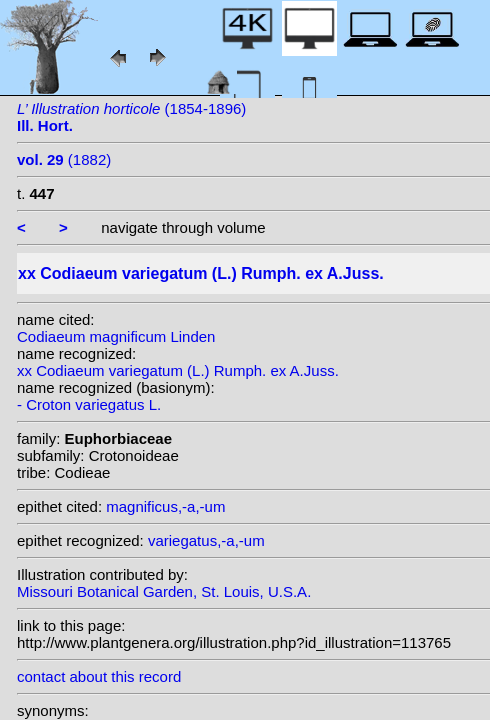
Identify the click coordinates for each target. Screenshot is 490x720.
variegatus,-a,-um (206, 540)
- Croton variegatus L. (89, 404)
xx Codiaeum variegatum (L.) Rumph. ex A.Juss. (178, 370)
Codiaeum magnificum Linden (116, 336)
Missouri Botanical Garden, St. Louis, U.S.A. (164, 591)
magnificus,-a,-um (165, 506)
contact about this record (99, 676)
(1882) (64, 159)
